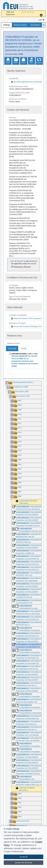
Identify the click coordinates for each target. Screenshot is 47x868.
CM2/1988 (12, 349)
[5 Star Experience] (34, 12)
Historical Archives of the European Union (28, 318)
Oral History (35, 25)
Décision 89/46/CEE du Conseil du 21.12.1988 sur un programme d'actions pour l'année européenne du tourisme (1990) (25, 361)
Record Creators (20, 25)
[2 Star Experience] (26, 12)
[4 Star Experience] (31, 12)
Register (20, 261)
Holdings (7, 25)
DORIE (24, 349)
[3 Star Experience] (28, 12)
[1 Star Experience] (23, 12)
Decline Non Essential (23, 863)
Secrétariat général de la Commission (26, 82)
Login (41, 20)
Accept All (23, 857)
